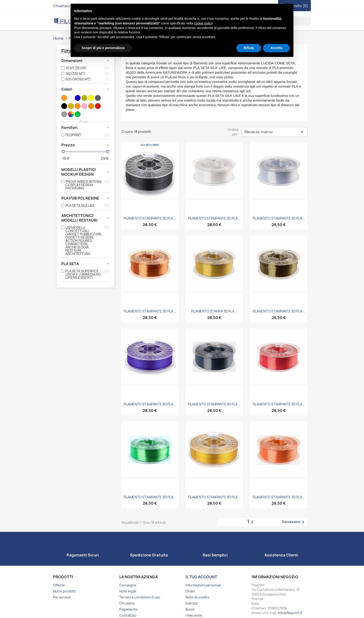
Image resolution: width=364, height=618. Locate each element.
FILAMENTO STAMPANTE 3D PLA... (150, 218)
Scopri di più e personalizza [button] (103, 48)
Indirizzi (192, 603)
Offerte (59, 585)
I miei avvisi (194, 615)
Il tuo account (201, 577)
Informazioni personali (203, 585)
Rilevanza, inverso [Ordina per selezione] (275, 132)
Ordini (190, 591)
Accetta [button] (276, 48)
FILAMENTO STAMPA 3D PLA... (214, 311)
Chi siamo (127, 603)
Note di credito (197, 597)
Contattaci (128, 615)
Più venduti (62, 597)
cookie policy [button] (203, 23)
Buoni (190, 609)
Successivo (294, 522)
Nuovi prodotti (64, 591)
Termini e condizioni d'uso (140, 597)
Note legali (128, 591)
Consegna (128, 585)
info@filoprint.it (290, 613)
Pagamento (128, 609)
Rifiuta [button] (249, 48)
